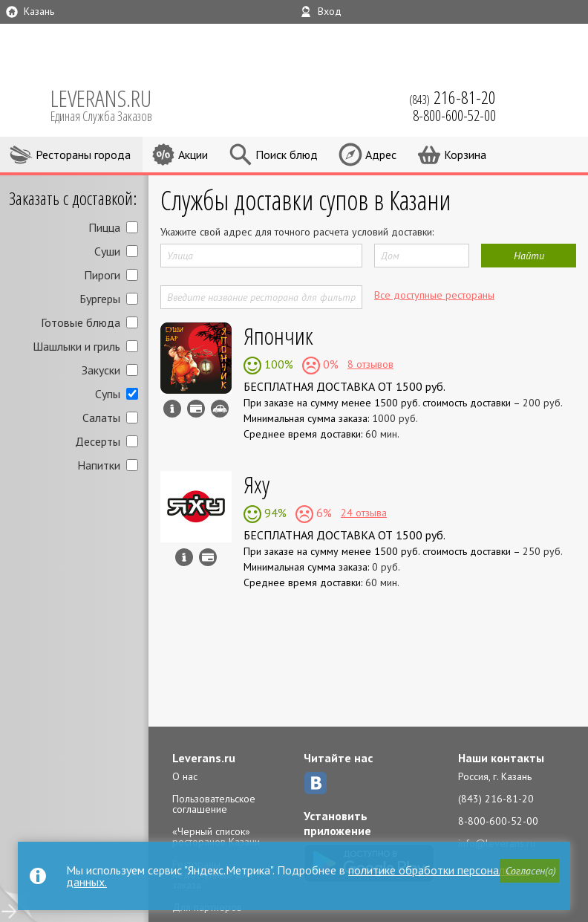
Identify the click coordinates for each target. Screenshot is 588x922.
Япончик (278, 335)
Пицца (104, 227)
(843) (453, 97)
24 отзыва (364, 513)
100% (277, 364)
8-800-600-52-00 (498, 821)
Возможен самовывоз (220, 409)
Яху (257, 484)
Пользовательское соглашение (214, 804)
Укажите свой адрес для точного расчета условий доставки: (297, 232)
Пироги (102, 275)
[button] (529, 871)
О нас (185, 776)
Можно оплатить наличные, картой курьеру (196, 409)
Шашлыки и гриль (76, 346)
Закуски (101, 370)
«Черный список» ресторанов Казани (216, 837)
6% (323, 513)
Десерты (98, 441)
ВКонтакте (316, 783)
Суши (107, 251)
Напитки (99, 465)
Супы (108, 394)
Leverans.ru (204, 758)
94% (274, 513)
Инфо (172, 409)
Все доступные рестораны (434, 295)
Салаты (101, 418)
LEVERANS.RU (111, 104)
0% (329, 364)
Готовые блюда (81, 322)
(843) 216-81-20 (496, 799)
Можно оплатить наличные (208, 557)
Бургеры (100, 299)
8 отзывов (370, 364)
